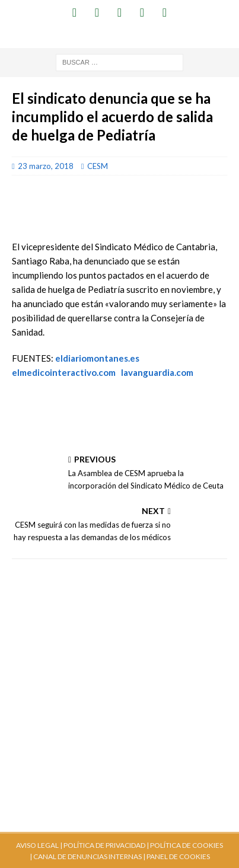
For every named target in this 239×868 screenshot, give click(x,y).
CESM (98, 166)
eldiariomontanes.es (97, 358)
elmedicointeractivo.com (64, 372)
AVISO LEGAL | (39, 845)
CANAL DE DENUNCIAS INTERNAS (87, 856)
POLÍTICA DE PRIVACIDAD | (106, 845)
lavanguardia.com (157, 372)
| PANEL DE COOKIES (176, 856)
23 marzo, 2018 (46, 166)
